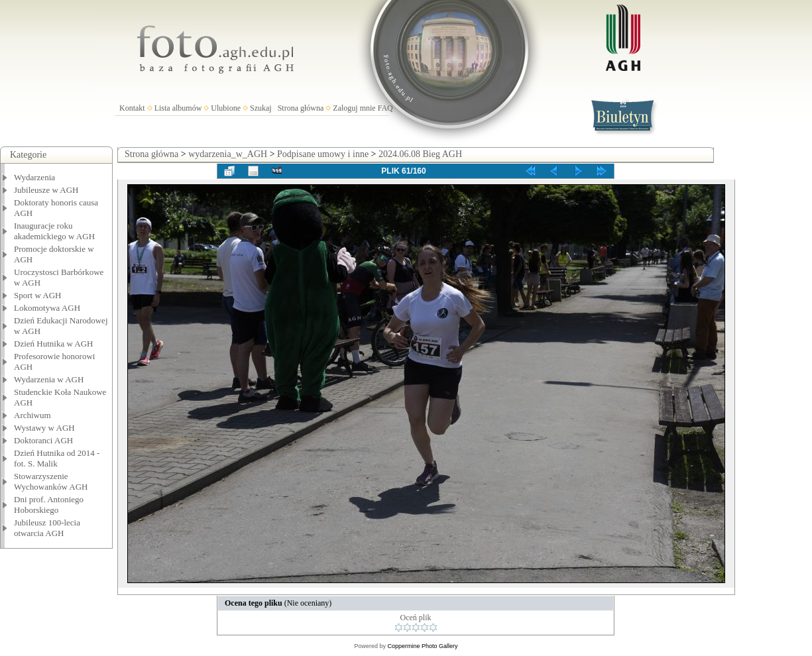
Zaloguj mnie (354, 108)
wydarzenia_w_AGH (228, 154)
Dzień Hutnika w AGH (54, 344)
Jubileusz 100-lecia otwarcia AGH (47, 528)
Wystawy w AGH (44, 428)
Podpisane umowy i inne (323, 154)
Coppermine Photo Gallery (422, 646)
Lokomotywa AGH (47, 308)
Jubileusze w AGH (46, 190)
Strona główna (301, 108)
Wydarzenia (34, 177)
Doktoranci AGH (43, 440)
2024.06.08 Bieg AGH (420, 154)
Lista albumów (178, 108)
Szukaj (261, 108)
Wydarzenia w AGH (49, 379)
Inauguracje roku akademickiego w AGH (54, 231)
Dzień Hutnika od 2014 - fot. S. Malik (57, 458)
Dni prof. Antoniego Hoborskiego (49, 505)
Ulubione (226, 108)
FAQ (385, 108)
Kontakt (132, 108)
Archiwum (32, 415)
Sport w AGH (38, 295)
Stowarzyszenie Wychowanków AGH (51, 481)
